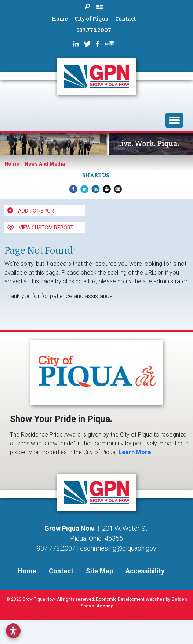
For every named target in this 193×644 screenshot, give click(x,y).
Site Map (99, 571)
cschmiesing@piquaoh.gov (118, 548)
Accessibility (145, 571)
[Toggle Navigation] (174, 120)
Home (60, 19)
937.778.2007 (94, 30)
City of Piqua (92, 19)
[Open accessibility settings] (13, 631)
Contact (125, 19)
